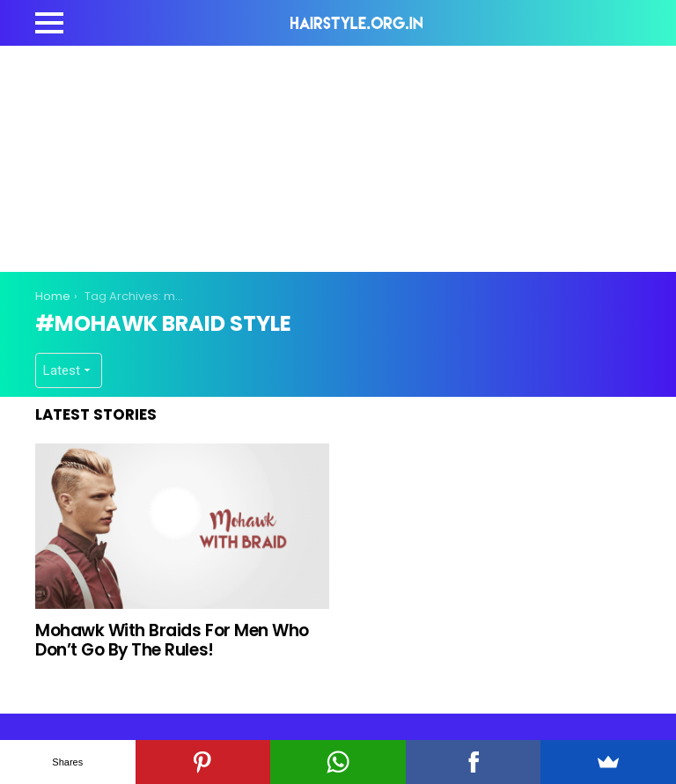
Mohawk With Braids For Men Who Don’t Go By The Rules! (172, 640)
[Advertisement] (356, 156)
